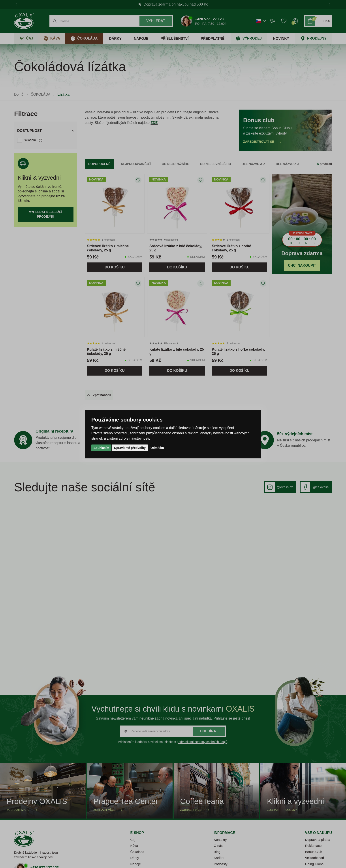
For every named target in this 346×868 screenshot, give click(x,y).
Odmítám (157, 448)
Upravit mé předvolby (130, 448)
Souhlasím (101, 448)
